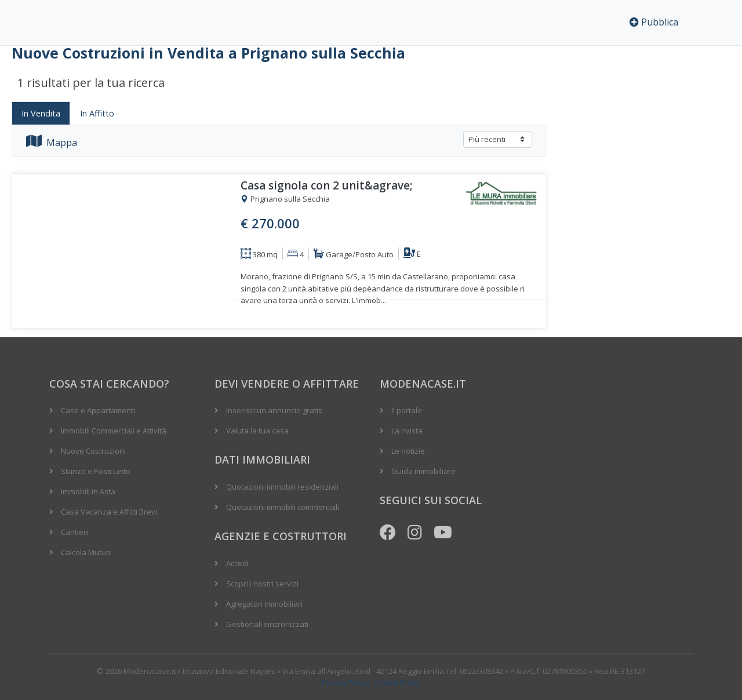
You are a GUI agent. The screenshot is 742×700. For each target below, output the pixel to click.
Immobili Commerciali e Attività (114, 431)
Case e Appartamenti (98, 410)
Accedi (237, 563)
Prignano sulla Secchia (285, 199)
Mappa (52, 143)
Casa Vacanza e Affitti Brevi (109, 512)
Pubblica (654, 22)
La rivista (407, 431)
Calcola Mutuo (86, 552)
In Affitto (97, 113)
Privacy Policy (345, 683)
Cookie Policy (398, 683)
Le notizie (408, 451)
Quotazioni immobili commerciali (283, 507)
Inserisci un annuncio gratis (274, 410)
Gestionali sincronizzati (267, 624)
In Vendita (41, 113)
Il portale (407, 410)
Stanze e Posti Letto (96, 471)
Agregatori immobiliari (264, 604)
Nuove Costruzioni (93, 451)
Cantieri (74, 532)
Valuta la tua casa (257, 431)
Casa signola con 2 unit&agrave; (327, 186)
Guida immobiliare (423, 471)
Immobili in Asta (88, 491)
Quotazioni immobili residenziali (282, 487)
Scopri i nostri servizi (262, 584)
